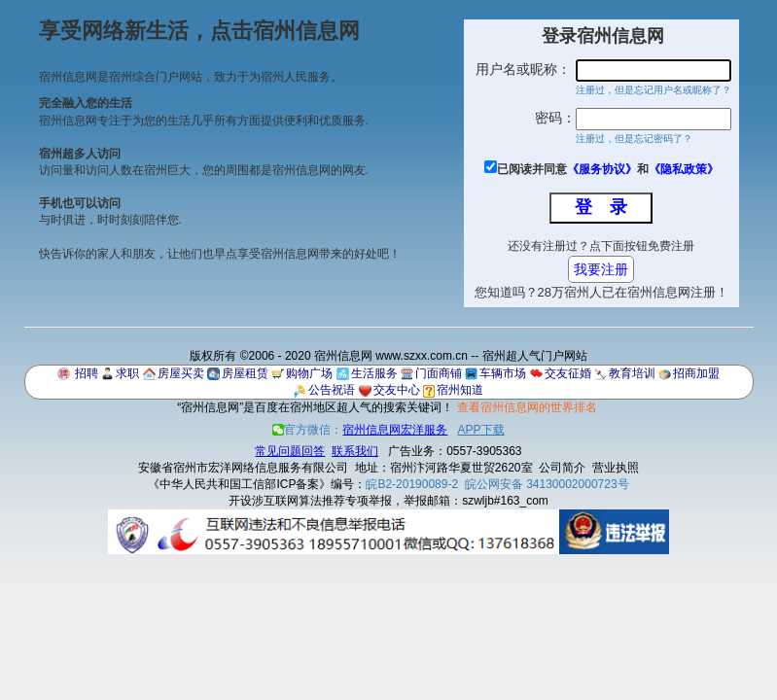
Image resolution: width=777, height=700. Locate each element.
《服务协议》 (602, 169)
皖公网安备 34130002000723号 (547, 484)
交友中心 (397, 390)
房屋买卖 (181, 373)
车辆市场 (503, 373)
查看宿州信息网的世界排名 (527, 407)
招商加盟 (696, 373)
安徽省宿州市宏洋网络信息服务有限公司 (243, 468)
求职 (127, 373)
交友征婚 (568, 373)
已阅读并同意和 (608, 169)
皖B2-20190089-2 (412, 484)
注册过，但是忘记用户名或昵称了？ (653, 90)
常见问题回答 (290, 451)
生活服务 (374, 373)
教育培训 (632, 373)
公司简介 (562, 468)
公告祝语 (332, 390)
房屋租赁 (245, 373)
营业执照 (616, 468)
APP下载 (481, 430)
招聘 (87, 373)
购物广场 (309, 373)
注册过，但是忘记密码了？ (634, 139)
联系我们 (355, 451)
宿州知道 (460, 390)
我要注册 (601, 269)
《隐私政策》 (684, 169)
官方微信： (361, 430)
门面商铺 (439, 373)
